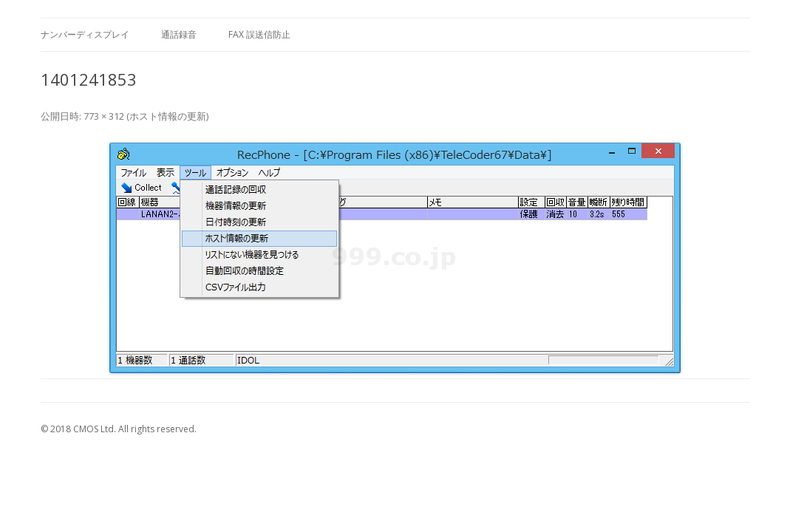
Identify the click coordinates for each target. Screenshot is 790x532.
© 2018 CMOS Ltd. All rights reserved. (119, 429)
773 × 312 (104, 116)
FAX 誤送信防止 (259, 34)
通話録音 (179, 34)
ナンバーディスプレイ (85, 34)
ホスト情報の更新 (168, 116)
